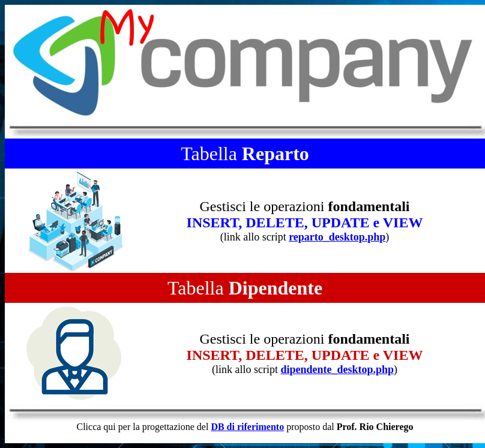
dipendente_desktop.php (337, 369)
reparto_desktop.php (337, 237)
